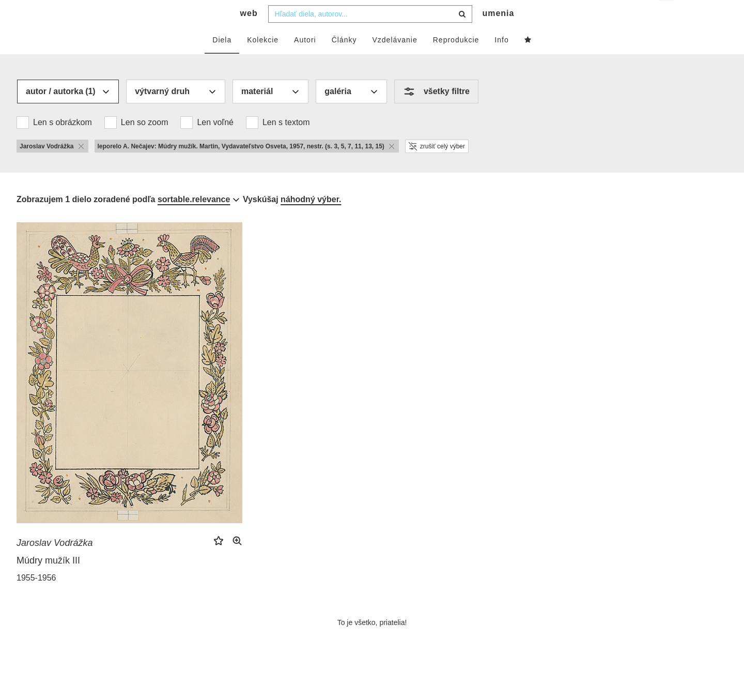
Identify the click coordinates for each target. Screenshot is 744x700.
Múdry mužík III (48, 581)
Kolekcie (263, 60)
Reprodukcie (456, 60)
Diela (222, 60)
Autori (305, 60)
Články (344, 60)
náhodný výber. (311, 220)
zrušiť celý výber (437, 167)
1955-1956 (36, 598)
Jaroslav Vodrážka (55, 564)
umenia (498, 34)
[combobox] (370, 35)
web (249, 34)
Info (501, 60)
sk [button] (667, 16)
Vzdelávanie (394, 60)
